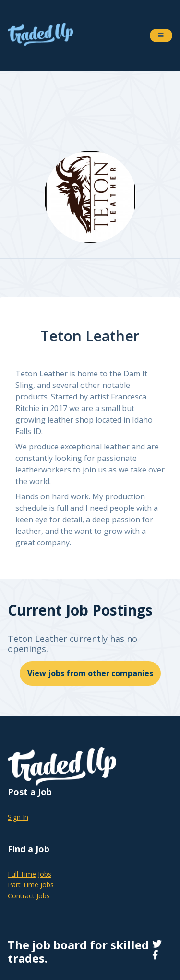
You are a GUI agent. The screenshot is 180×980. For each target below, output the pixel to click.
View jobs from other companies (90, 673)
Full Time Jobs (30, 874)
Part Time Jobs (31, 885)
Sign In (18, 817)
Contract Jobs (29, 896)
